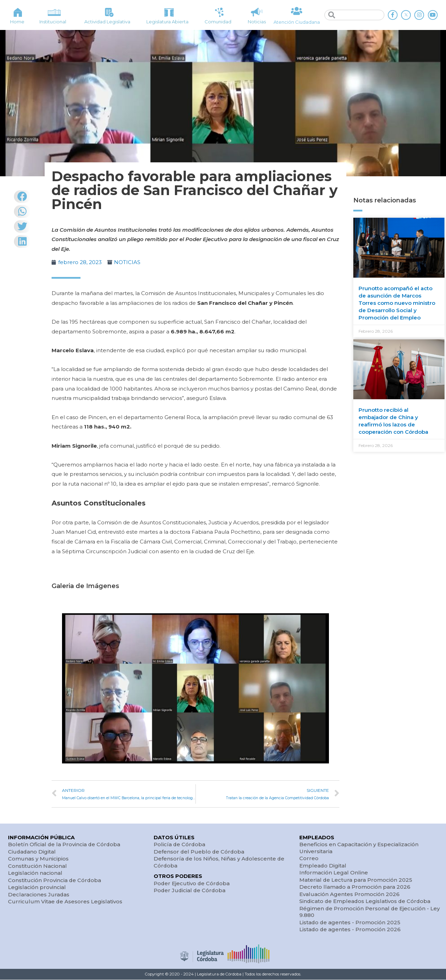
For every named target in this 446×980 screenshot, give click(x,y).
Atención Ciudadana (297, 22)
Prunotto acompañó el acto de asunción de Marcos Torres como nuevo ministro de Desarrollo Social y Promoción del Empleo (397, 303)
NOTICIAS (127, 262)
